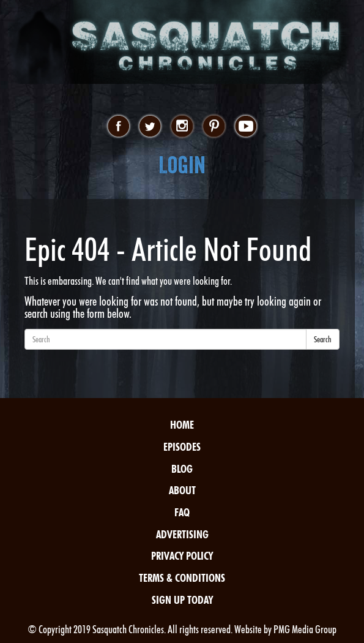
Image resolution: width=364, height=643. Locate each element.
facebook (118, 127)
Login (182, 165)
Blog (182, 469)
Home (182, 425)
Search (323, 339)
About (182, 490)
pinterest (214, 127)
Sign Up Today (182, 600)
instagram (182, 127)
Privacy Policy (182, 556)
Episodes (182, 447)
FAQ (182, 512)
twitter (150, 127)
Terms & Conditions (182, 578)
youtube (246, 127)
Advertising (182, 534)
